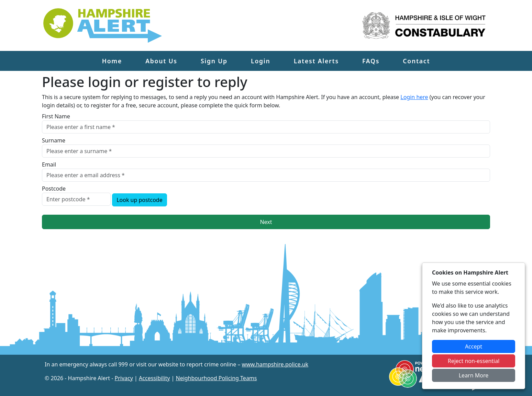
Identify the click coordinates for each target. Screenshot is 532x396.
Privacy (124, 378)
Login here (414, 97)
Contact (416, 61)
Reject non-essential (474, 361)
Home (112, 61)
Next (266, 222)
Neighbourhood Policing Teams (216, 378)
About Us (161, 61)
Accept (474, 346)
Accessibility (154, 378)
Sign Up (214, 61)
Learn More (474, 375)
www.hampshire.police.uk (275, 364)
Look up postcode (140, 200)
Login (261, 61)
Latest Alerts (316, 61)
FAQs (371, 61)
